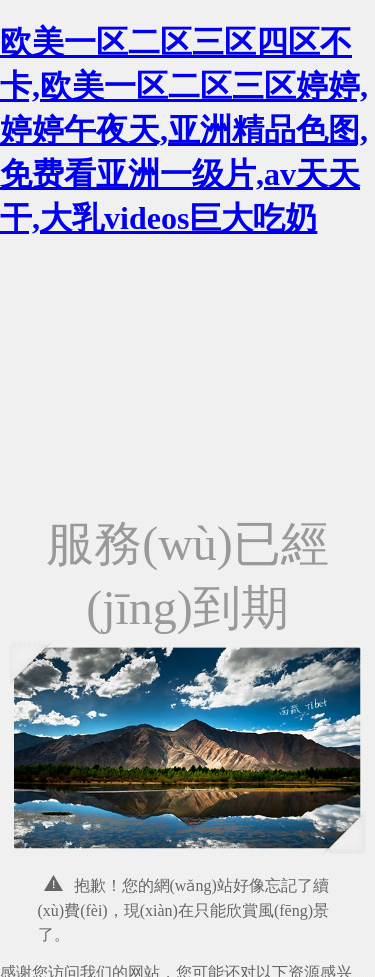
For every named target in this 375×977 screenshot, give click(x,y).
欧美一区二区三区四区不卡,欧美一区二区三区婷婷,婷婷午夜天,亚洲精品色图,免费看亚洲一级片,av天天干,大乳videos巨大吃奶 (184, 130)
